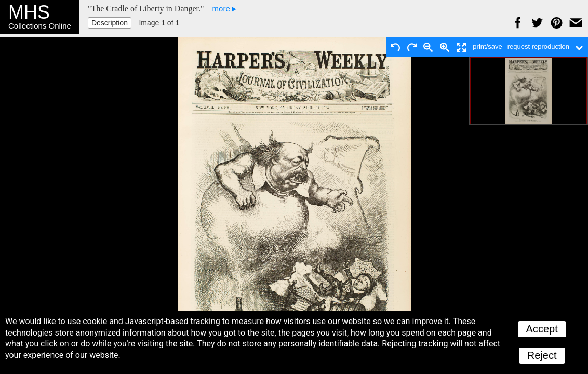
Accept (542, 329)
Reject (542, 355)
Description (110, 23)
